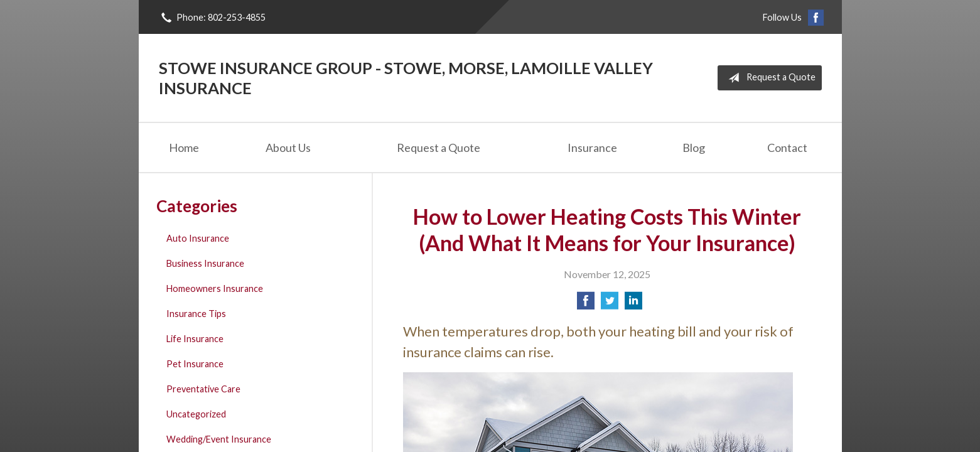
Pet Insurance (195, 364)
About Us (288, 148)
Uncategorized (196, 414)
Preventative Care (203, 389)
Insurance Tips (196, 314)
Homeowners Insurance (215, 288)
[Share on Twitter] (610, 304)
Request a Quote (769, 78)
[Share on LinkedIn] (633, 304)
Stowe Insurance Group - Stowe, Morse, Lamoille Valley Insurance (406, 78)
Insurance (592, 148)
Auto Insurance (198, 238)
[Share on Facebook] (586, 304)
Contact (787, 148)
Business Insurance (205, 263)
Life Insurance (195, 339)
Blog (694, 148)
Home (184, 148)
